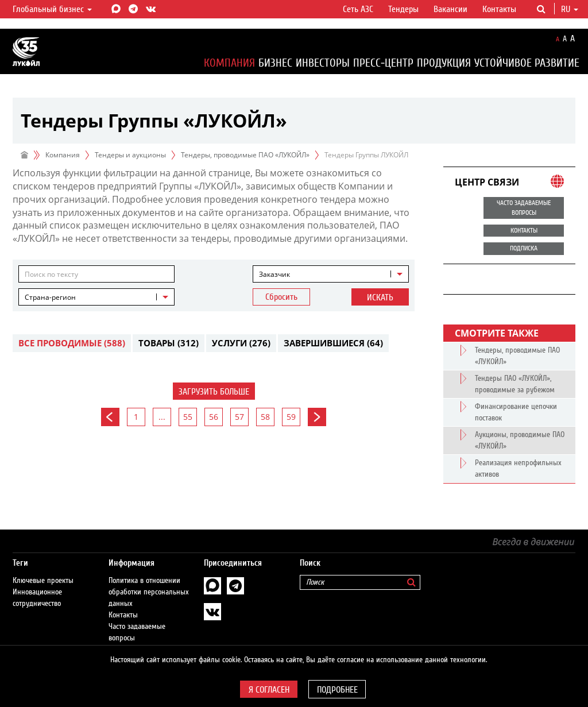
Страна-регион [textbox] (50, 297)
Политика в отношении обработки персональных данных (149, 581)
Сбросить (281, 297)
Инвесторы (323, 63)
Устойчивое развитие (527, 63)
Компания (229, 63)
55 (188, 417)
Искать (380, 298)
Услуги (241, 343)
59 (291, 417)
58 (265, 417)
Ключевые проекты (43, 569)
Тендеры (403, 9)
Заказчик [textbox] (274, 274)
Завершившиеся (333, 343)
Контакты (499, 9)
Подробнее (337, 690)
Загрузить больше (214, 392)
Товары (169, 343)
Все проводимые (72, 343)
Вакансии (450, 9)
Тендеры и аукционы (130, 155)
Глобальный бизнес (52, 9)
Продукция (444, 63)
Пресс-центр (383, 63)
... (162, 417)
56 (214, 417)
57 (239, 417)
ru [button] (570, 9)
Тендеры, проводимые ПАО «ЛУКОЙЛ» (245, 155)
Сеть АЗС (358, 9)
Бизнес (275, 63)
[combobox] (331, 274)
